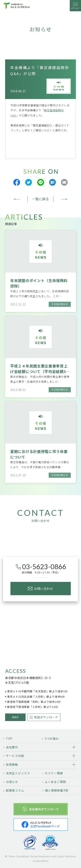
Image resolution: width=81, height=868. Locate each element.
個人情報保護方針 (57, 790)
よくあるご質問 (55, 782)
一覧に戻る (40, 199)
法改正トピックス (18, 773)
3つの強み (52, 738)
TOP (9, 738)
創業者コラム (15, 790)
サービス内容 (15, 756)
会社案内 (12, 747)
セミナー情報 (54, 773)
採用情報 (12, 764)
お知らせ (12, 782)
